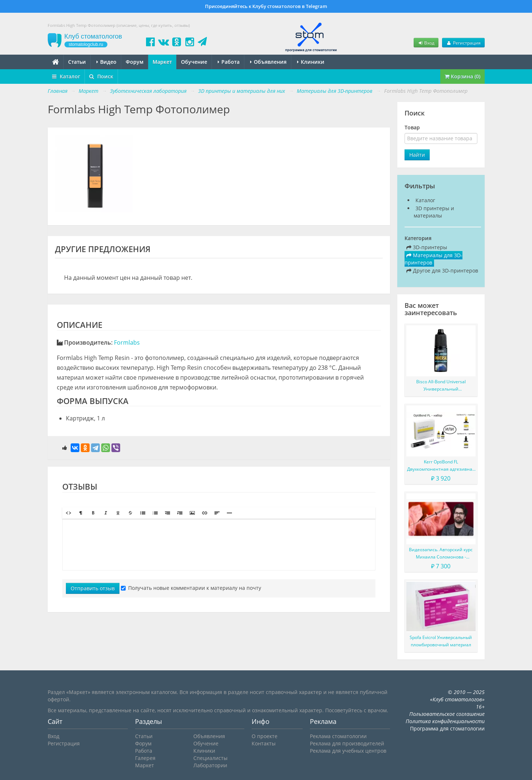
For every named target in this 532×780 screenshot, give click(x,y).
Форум (135, 62)
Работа (229, 62)
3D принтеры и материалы (434, 212)
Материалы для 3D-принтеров (434, 259)
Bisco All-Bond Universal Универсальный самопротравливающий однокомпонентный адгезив (441, 386)
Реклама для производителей (347, 743)
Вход (426, 43)
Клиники (311, 62)
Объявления (268, 62)
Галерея (145, 758)
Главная (58, 91)
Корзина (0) (462, 76)
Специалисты (210, 758)
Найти (417, 155)
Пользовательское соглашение (447, 714)
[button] (68, 513)
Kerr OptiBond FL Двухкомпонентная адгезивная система (441, 466)
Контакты (264, 743)
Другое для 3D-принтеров (442, 271)
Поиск (101, 76)
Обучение (194, 62)
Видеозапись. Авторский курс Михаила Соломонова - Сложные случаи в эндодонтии (441, 554)
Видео (107, 62)
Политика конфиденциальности (445, 721)
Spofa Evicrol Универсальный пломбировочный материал (441, 641)
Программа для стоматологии (447, 728)
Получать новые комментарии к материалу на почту (191, 588)
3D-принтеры (427, 247)
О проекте (265, 736)
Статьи (77, 62)
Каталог (66, 76)
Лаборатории (210, 765)
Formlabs (127, 342)
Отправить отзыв (93, 588)
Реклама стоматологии (338, 736)
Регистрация (463, 43)
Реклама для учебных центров (348, 751)
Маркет (162, 62)
